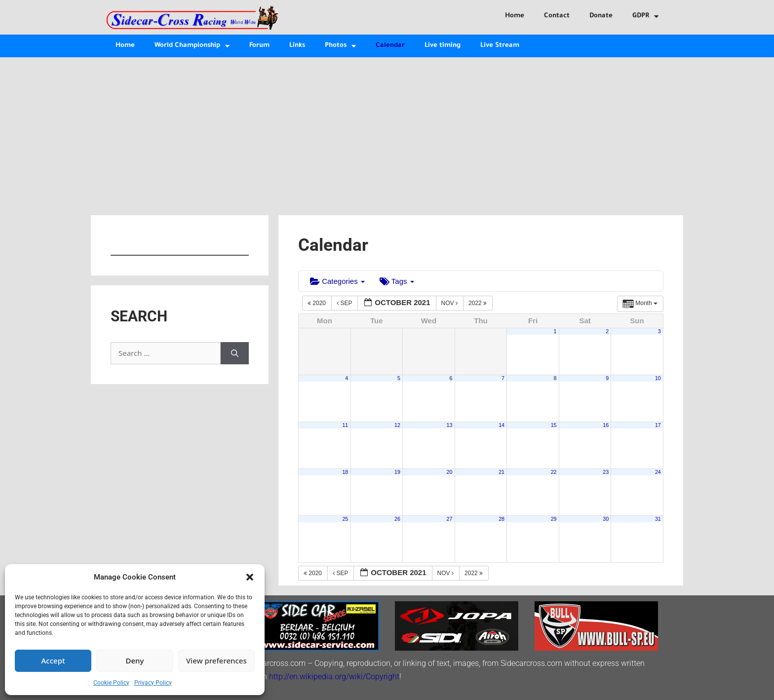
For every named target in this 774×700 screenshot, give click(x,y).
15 (554, 425)
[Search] (235, 353)
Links (297, 46)
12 (397, 425)
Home (515, 16)
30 (606, 519)
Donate (601, 16)
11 (345, 425)
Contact (557, 16)
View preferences (216, 661)
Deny (135, 661)
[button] (250, 577)
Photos (340, 46)
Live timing (443, 46)
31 (658, 519)
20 (450, 472)
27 (450, 519)
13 (450, 425)
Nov (450, 303)
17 (658, 425)
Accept (53, 661)
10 (658, 378)
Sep (345, 303)
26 (397, 519)
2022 (478, 303)
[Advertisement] (387, 131)
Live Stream (500, 46)
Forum (259, 46)
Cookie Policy (111, 683)
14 (502, 425)
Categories (337, 281)
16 (606, 425)
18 (345, 472)
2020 (317, 303)
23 (606, 472)
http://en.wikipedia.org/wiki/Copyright (334, 677)
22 (554, 472)
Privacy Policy (153, 683)
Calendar (390, 46)
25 (345, 519)
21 (502, 472)
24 (658, 472)
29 (554, 519)
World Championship (192, 46)
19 (397, 472)
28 (502, 519)
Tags (397, 281)
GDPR (645, 17)
